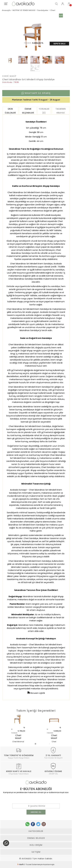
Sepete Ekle (59, 44)
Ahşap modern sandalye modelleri (34, 651)
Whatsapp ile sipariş (36, 93)
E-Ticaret (28, 864)
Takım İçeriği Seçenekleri (36, 711)
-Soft (21, 864)
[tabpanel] (18, 729)
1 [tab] (36, 744)
